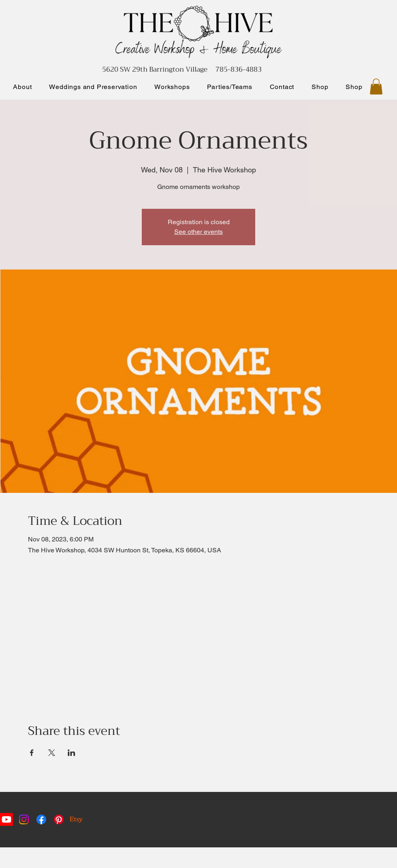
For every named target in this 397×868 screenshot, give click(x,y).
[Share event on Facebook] (32, 753)
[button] (376, 86)
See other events (198, 232)
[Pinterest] (59, 819)
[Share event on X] (52, 753)
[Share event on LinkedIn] (72, 753)
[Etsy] (76, 819)
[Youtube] (6, 819)
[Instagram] (24, 819)
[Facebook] (41, 819)
